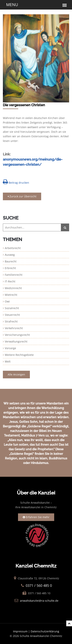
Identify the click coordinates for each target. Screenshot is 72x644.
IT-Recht (10, 281)
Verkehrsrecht (14, 328)
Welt (8, 361)
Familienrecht (14, 275)
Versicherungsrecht (17, 335)
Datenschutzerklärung (45, 631)
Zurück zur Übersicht (22, 196)
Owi (7, 301)
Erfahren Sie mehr (36, 517)
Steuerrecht (12, 315)
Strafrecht (11, 321)
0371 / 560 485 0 (39, 585)
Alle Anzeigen (16, 374)
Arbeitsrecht (13, 248)
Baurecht (11, 261)
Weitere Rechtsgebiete (19, 355)
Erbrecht (10, 268)
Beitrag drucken (16, 182)
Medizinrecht (13, 288)
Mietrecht (11, 295)
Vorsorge (10, 348)
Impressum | (22, 631)
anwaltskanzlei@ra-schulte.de (39, 601)
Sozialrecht (12, 308)
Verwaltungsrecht (16, 341)
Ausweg (10, 255)
